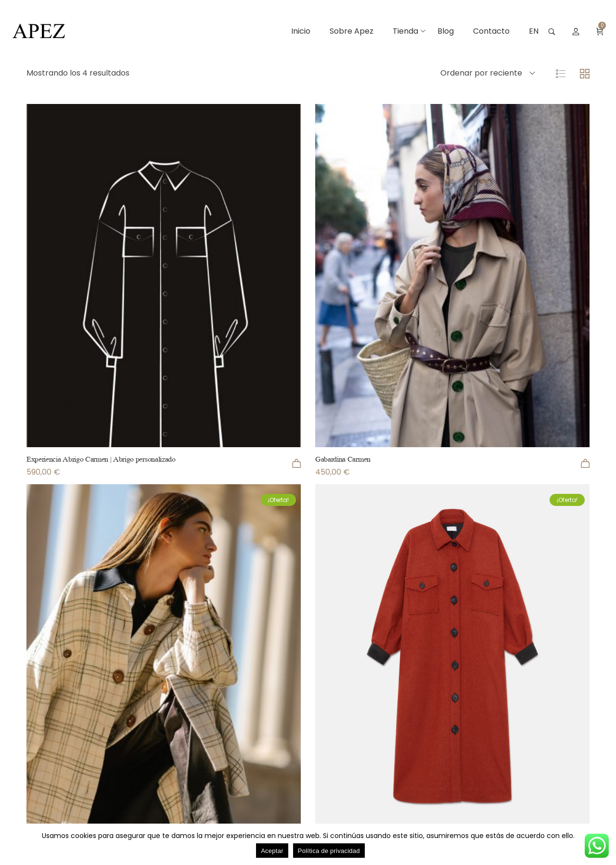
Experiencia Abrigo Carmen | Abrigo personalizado (101, 459)
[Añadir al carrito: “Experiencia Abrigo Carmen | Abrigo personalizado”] (296, 464)
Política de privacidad (329, 851)
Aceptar (272, 851)
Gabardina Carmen (343, 459)
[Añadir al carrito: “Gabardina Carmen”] (585, 464)
